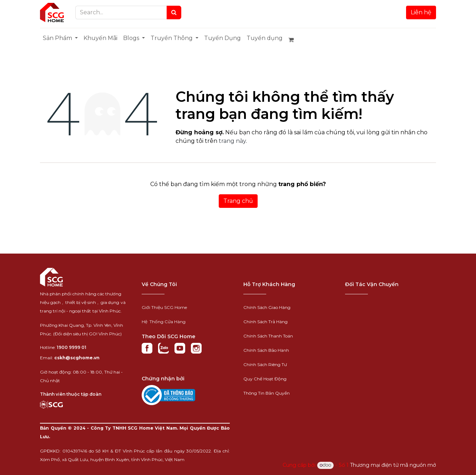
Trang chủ (238, 201)
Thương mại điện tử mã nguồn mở (393, 465)
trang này (232, 141)
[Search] (174, 12)
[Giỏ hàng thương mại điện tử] (294, 40)
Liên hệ (421, 12)
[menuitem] (60, 38)
